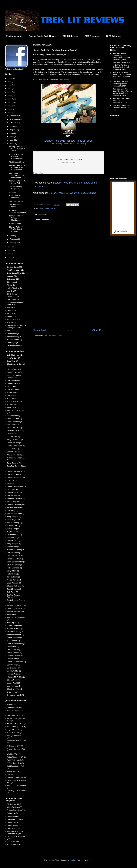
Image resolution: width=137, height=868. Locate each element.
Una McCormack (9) (15, 556)
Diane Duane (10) (14, 434)
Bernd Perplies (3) (14, 589)
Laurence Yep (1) (14, 686)
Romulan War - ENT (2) (16, 777)
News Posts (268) (14, 828)
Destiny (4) (11, 310)
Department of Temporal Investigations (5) (17, 327)
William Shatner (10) (15, 632)
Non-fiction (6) (13, 822)
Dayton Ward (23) (14, 668)
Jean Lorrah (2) (13, 538)
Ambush (12, 192)
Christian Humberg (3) (16, 504)
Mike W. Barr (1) (13, 358)
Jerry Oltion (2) (13, 571)
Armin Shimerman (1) (15, 635)
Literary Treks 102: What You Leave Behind (72, 193)
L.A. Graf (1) (12, 480)
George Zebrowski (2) (16, 695)
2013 (10, 250)
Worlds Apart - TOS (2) (16, 704)
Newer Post (39, 330)
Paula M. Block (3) (14, 372)
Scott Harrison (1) (14, 489)
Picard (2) (11, 285)
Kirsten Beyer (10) (14, 369)
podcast (53, 208)
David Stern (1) (13, 647)
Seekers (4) (12, 316)
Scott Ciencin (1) (14, 386)
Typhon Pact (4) (13, 319)
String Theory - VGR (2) (16, 757)
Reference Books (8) (15, 819)
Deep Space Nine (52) (16, 273)
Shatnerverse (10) (14, 337)
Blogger (89, 860)
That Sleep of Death (17, 162)
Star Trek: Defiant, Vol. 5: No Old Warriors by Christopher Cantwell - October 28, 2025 (121, 66)
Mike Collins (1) (13, 392)
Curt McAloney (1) (14, 553)
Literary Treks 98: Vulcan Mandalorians (16, 218)
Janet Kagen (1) (13, 519)
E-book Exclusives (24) (16, 810)
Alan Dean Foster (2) (15, 455)
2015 (10, 113)
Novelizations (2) (14, 816)
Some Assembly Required (16, 188)
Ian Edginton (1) (13, 437)
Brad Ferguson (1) (14, 443)
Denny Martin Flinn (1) (16, 446)
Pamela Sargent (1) (15, 626)
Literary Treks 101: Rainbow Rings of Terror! (17, 149)
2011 (10, 257)
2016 (10, 109)
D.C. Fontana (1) (14, 449)
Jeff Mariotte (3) (13, 547)
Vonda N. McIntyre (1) (16, 559)
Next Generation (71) (15, 270)
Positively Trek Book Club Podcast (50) (15, 832)
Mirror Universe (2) (14, 340)
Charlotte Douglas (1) (15, 431)
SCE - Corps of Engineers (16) (13, 295)
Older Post (98, 330)
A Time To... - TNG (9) (16, 763)
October (13, 123)
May (12, 140)
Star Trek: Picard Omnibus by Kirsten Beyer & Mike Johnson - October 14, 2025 (122, 57)
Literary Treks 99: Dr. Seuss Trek (17, 182)
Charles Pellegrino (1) (16, 586)
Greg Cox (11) (13, 395)
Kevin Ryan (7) (13, 623)
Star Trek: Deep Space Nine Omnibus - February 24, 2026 (122, 100)
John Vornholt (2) (14, 665)
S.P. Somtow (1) (13, 641)
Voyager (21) (12, 276)
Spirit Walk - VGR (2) (15, 760)
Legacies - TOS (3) (14, 730)
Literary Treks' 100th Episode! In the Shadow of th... (17, 168)
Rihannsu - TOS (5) (15, 707)
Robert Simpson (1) (15, 638)
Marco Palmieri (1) (14, 580)
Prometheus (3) (13, 334)
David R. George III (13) (16, 471)
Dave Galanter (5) (14, 463)
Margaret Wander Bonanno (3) (14, 376)
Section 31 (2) (13, 331)
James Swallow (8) (14, 653)
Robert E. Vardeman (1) (16, 662)
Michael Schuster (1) (15, 629)
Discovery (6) (12, 282)
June (12, 137)
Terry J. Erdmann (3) (15, 440)
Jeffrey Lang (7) (13, 529)
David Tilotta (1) (13, 659)
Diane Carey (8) (13, 383)
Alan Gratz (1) (13, 483)
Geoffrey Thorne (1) (15, 656)
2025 (10, 78)
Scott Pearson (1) (14, 583)
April (12, 144)
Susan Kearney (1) (14, 523)
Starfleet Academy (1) (16, 346)
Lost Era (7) (12, 291)
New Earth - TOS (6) (15, 715)
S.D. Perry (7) (12, 592)
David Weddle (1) (14, 671)
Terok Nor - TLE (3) (15, 733)
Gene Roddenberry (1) (16, 608)
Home (69, 330)
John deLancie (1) (14, 416)
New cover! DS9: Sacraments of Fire (18, 211)
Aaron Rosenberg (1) (15, 611)
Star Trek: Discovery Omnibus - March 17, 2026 (121, 108)
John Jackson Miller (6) (16, 562)
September (14, 126)
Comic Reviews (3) (14, 825)
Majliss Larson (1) (14, 532)
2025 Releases (92, 36)
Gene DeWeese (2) (15, 422)
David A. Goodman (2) (16, 477)
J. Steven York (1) (14, 692)
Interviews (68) (13, 842)
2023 (10, 85)
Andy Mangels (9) (14, 544)
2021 (10, 92)
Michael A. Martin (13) (16, 550)
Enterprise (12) (13, 279)
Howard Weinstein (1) (16, 674)
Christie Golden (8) (14, 474)
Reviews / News (14, 36)
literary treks (44, 208)
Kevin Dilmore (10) (14, 428)
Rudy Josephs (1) (14, 516)
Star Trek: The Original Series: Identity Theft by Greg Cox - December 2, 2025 (122, 75)
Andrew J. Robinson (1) (16, 605)
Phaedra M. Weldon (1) (16, 677)
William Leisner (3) (14, 535)
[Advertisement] (68, 306)
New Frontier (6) (13, 299)
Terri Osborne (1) (14, 577)
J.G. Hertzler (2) (13, 495)
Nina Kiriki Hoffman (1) (16, 498)
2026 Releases (114, 36)
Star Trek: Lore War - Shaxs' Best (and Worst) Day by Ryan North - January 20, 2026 (122, 92)
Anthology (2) (12, 813)
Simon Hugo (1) (13, 501)
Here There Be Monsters (15, 197)
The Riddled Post (16, 201)
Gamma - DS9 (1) (14, 774)
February (14, 239)
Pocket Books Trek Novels (43, 36)
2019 (10, 99)
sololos (73, 860)
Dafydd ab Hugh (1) (15, 355)
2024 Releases (70, 36)
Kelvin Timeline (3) (14, 288)
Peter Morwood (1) (14, 568)
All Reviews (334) (14, 804)
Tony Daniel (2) (13, 404)
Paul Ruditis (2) (13, 614)
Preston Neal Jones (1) (16, 513)
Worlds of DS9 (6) (14, 754)
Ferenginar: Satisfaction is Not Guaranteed (17, 175)
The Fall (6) (12, 322)
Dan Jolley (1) (12, 510)
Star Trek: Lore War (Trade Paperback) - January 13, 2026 (120, 84)
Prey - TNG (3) (13, 771)
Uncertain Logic (15, 223)
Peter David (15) (13, 407)
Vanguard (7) (12, 313)
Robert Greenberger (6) (16, 486)
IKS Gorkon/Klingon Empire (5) (15, 303)
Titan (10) (11, 307)
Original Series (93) (15, 267)
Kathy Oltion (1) (13, 574)
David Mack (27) (13, 541)
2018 (10, 102)
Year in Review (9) (14, 845)
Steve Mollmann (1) (15, 565)
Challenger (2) (13, 343)
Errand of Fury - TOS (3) (17, 723)
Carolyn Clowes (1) (15, 389)
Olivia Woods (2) (14, 680)
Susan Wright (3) (14, 683)
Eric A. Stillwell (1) (14, 650)
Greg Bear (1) (12, 361)
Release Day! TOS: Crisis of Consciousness (17, 156)
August (13, 130)
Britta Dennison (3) (14, 419)
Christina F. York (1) (15, 689)
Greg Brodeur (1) (14, 380)
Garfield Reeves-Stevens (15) (14, 596)
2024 (10, 82)
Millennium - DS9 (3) (15, 746)
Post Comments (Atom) (53, 336)
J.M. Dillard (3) (13, 425)
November (14, 119)
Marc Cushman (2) (14, 401)
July (12, 133)
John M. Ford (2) (14, 452)
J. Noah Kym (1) (13, 526)
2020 (10, 95)
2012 (10, 254)
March (12, 236)
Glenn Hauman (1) (14, 492)
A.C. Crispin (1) (13, 398)
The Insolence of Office (16, 206)
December (14, 116)
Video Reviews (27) (15, 807)
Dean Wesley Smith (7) (16, 644)
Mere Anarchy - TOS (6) (16, 726)
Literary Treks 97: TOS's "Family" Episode (16, 229)
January (13, 242)
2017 (10, 106)
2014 (10, 247)
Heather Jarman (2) (15, 507)
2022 (10, 89)
